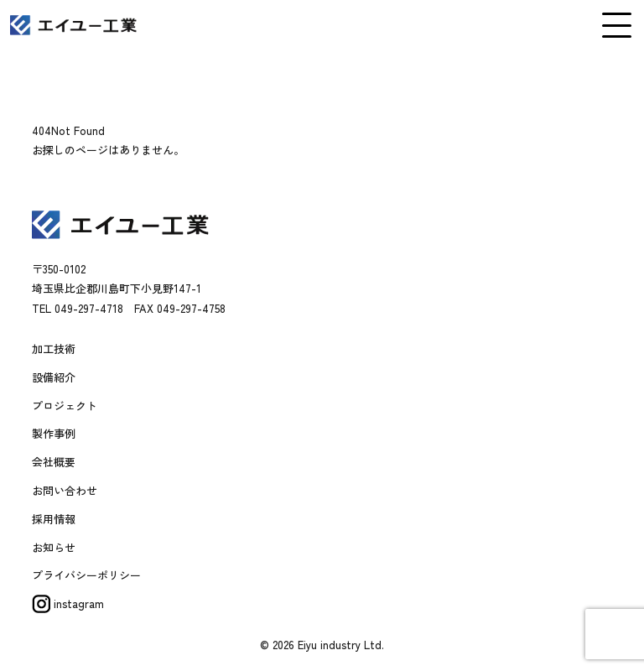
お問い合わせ (65, 490)
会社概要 (54, 462)
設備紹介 (54, 377)
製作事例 (54, 433)
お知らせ (54, 547)
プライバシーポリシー (86, 575)
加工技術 (54, 349)
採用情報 (54, 519)
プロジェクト (65, 406)
